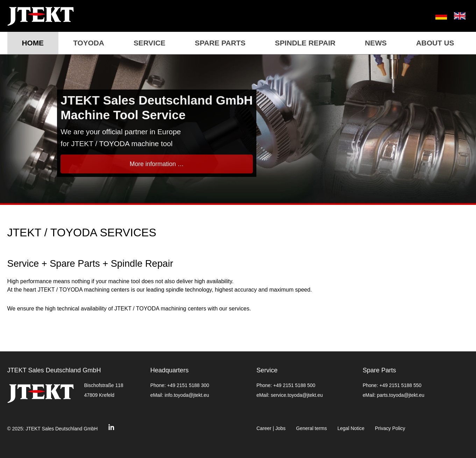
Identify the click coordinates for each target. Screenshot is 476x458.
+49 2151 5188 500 (294, 385)
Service (150, 43)
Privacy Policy (390, 428)
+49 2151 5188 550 (400, 385)
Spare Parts (220, 43)
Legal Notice (351, 428)
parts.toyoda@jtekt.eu (401, 395)
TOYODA (89, 43)
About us (435, 43)
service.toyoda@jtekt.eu (297, 395)
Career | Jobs (271, 428)
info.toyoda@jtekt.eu (187, 395)
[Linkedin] (111, 429)
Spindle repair (305, 43)
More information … (157, 164)
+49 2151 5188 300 (188, 385)
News (376, 43)
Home (33, 43)
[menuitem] (438, 16)
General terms (312, 428)
